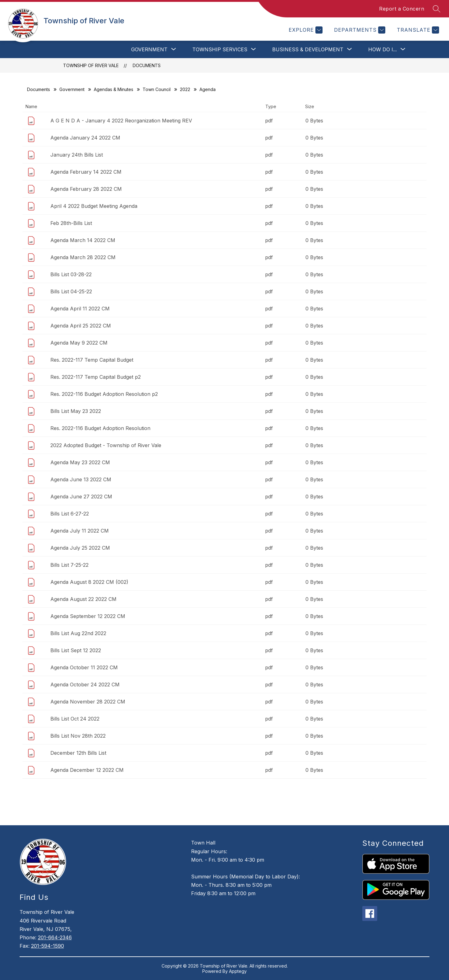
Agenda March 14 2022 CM (83, 240)
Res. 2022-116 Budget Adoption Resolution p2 (104, 394)
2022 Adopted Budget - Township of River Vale (106, 445)
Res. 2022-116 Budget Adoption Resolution (100, 428)
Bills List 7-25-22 (69, 565)
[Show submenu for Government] (149, 49)
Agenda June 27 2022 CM (81, 497)
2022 (185, 89)
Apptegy (238, 971)
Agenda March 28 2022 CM (83, 257)
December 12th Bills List (78, 753)
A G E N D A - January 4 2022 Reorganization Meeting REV (121, 121)
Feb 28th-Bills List (71, 223)
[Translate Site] (417, 30)
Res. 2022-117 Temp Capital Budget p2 (96, 377)
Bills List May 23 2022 (76, 411)
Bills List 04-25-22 (71, 291)
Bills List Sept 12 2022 (76, 650)
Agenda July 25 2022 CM (80, 548)
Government (72, 89)
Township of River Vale (91, 65)
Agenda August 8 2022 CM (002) (89, 582)
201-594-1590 (48, 946)
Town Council (157, 89)
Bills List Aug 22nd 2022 (78, 633)
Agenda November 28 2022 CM (88, 702)
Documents (147, 65)
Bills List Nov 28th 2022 (78, 736)
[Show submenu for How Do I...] (383, 49)
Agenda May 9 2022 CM (79, 343)
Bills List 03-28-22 (71, 274)
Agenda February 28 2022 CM (86, 189)
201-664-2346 (55, 937)
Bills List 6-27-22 (70, 514)
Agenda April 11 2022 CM (80, 309)
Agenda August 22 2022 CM (83, 599)
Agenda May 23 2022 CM (80, 462)
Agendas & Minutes (114, 89)
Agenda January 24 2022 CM (85, 138)
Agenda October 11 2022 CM (84, 667)
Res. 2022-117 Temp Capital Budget (92, 360)
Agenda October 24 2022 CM (85, 685)
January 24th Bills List (77, 155)
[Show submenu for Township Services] (220, 49)
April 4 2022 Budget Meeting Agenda (94, 206)
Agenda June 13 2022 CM (81, 479)
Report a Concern (402, 9)
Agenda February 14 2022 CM (86, 172)
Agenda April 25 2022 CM (81, 326)
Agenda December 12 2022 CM (87, 770)
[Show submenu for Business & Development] (308, 49)
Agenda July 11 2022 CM (80, 531)
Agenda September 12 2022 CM (88, 616)
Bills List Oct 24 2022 (75, 719)
